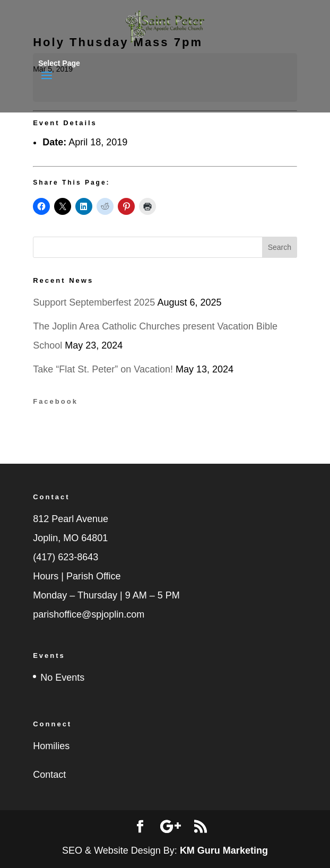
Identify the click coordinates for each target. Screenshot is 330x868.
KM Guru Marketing (224, 850)
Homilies (51, 746)
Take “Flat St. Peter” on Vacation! (103, 369)
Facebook (55, 401)
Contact (49, 775)
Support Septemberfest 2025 (94, 302)
